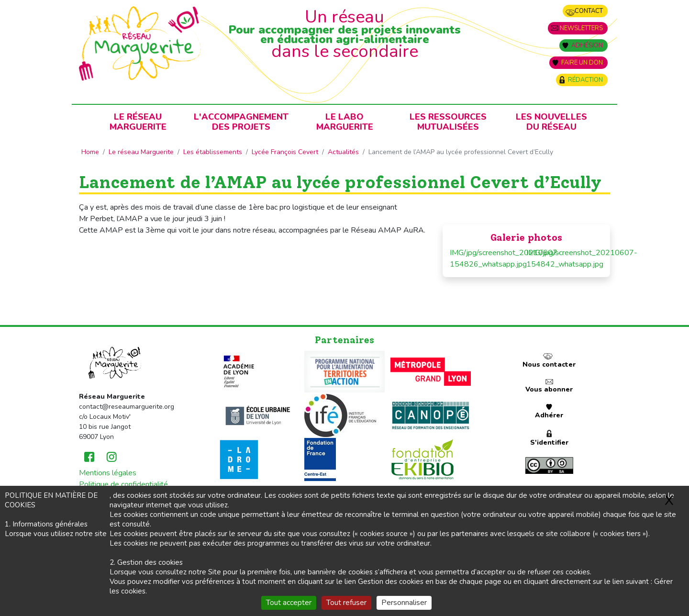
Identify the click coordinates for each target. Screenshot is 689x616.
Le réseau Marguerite (141, 152)
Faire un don (582, 63)
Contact (589, 11)
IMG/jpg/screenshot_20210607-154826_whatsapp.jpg (488, 258)
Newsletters (581, 28)
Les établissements (213, 152)
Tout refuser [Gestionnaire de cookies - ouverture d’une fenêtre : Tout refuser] (346, 603)
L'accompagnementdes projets (241, 122)
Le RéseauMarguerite (138, 122)
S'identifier (549, 442)
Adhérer (549, 415)
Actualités (343, 152)
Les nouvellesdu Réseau (551, 122)
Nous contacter (549, 364)
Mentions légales (108, 473)
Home (90, 152)
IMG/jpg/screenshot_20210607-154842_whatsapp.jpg (565, 258)
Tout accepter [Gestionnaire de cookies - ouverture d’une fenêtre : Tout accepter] (289, 603)
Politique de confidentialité (123, 484)
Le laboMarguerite (345, 122)
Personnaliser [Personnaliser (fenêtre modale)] (404, 603)
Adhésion (587, 45)
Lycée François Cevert (285, 152)
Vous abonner (549, 389)
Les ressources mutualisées (448, 122)
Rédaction (585, 80)
